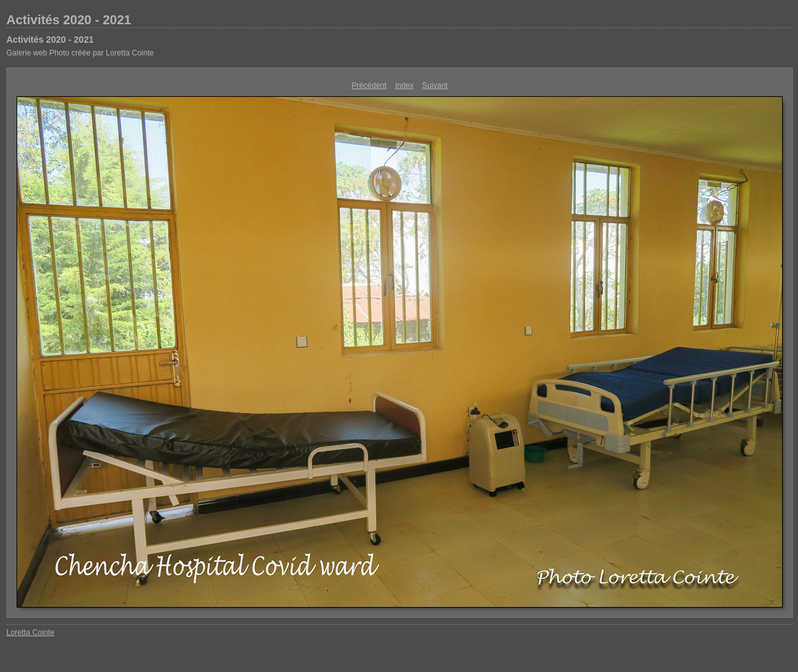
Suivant (435, 85)
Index (404, 85)
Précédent (369, 85)
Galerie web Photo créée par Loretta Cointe (80, 53)
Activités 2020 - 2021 (69, 20)
